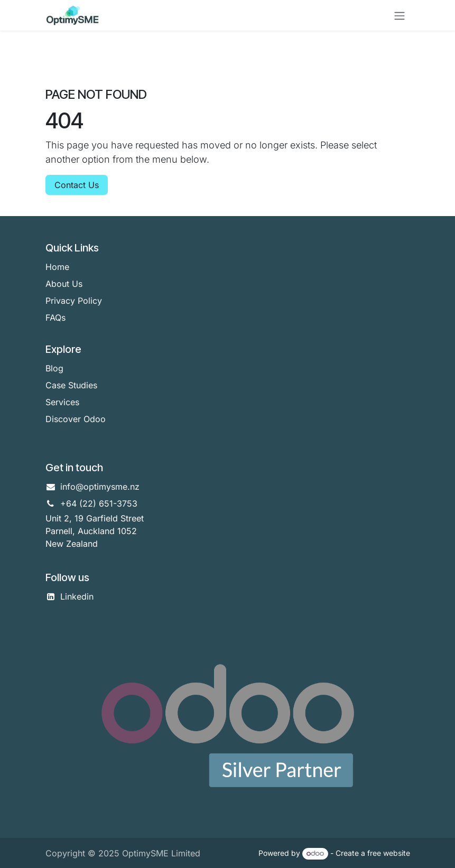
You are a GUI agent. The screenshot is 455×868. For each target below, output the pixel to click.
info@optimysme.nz (100, 487)
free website (389, 853)
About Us (64, 284)
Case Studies (71, 385)
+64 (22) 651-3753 (99, 503)
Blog (54, 368)
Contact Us (77, 185)
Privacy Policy (74, 301)
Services (62, 402)
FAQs (55, 318)
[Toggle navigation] (400, 15)
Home (57, 267)
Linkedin (77, 596)
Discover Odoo (76, 419)
